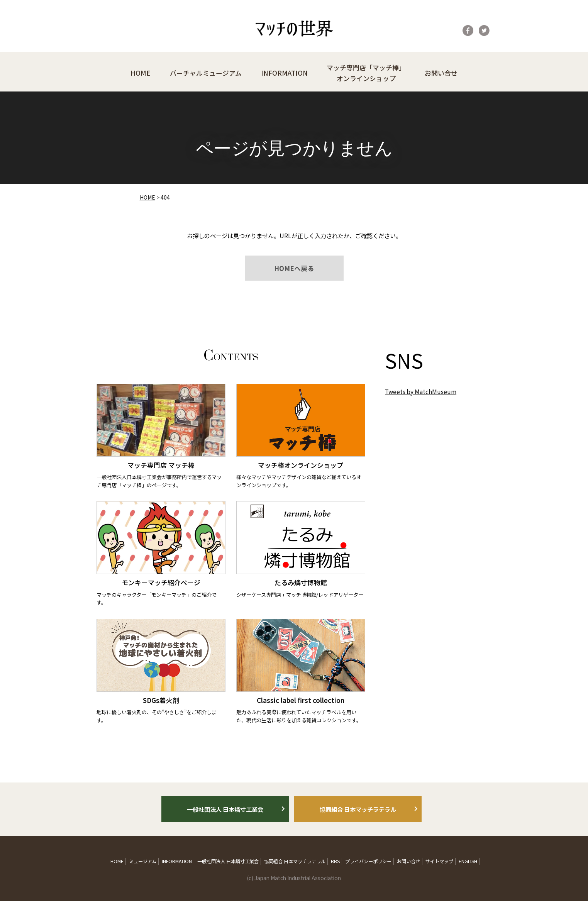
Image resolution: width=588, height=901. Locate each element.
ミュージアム (143, 861)
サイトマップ (439, 861)
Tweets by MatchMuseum (421, 391)
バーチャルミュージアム (206, 73)
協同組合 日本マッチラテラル (358, 809)
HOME (141, 73)
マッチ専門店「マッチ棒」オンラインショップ (366, 73)
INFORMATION (284, 73)
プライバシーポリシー (368, 861)
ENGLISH (468, 861)
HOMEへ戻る (294, 268)
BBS (335, 861)
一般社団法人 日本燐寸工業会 (225, 809)
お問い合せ (441, 73)
